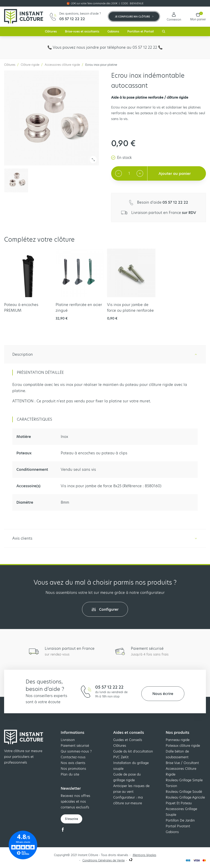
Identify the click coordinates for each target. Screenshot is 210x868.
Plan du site (70, 774)
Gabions (113, 31)
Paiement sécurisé (75, 746)
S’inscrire (71, 819)
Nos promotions (73, 769)
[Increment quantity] (140, 173)
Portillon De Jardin (180, 820)
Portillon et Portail (141, 31)
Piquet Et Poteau (179, 803)
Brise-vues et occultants (82, 31)
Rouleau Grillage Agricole (185, 797)
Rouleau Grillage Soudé (184, 792)
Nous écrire (163, 694)
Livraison (68, 740)
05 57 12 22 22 (109, 687)
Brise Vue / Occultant (182, 763)
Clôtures (51, 31)
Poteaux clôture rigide (183, 746)
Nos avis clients (73, 763)
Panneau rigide (178, 740)
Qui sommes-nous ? (76, 751)
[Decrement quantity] (119, 173)
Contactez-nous (73, 757)
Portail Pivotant (178, 826)
